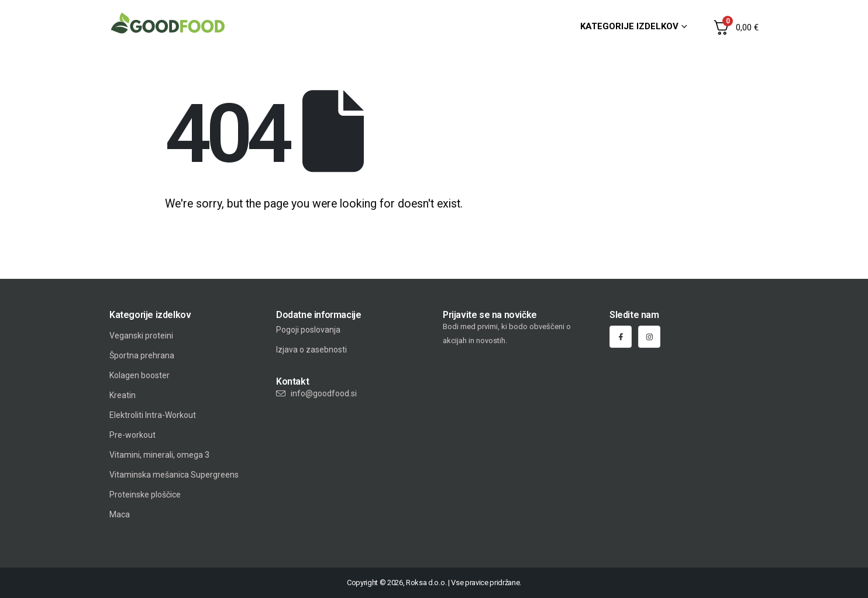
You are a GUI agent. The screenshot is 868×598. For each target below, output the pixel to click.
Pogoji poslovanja (308, 330)
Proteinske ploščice (145, 495)
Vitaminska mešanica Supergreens (174, 475)
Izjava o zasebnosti (311, 350)
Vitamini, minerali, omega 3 (159, 455)
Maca (120, 514)
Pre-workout (132, 435)
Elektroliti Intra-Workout (153, 415)
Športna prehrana (142, 355)
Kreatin (123, 395)
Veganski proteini (141, 336)
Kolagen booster (139, 375)
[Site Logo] (168, 23)
